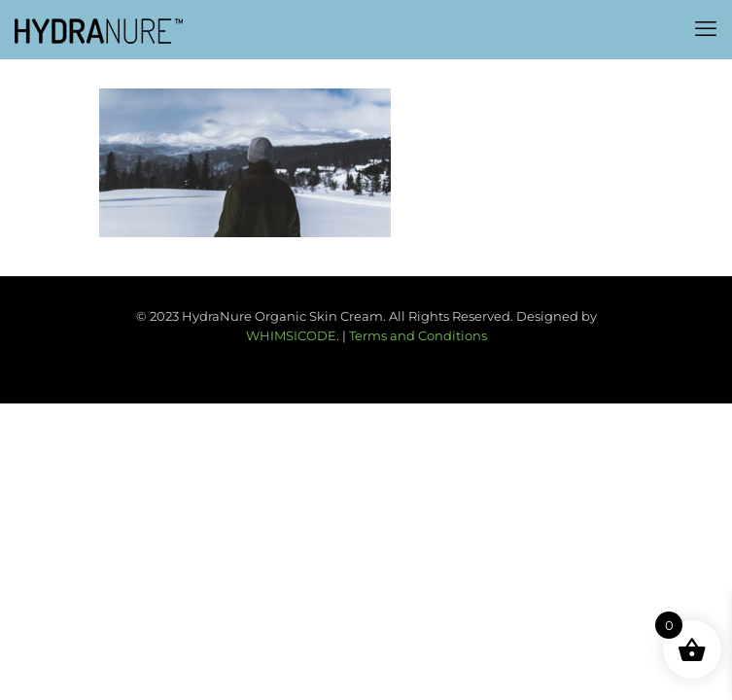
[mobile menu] (706, 29)
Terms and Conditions (418, 335)
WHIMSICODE (291, 335)
